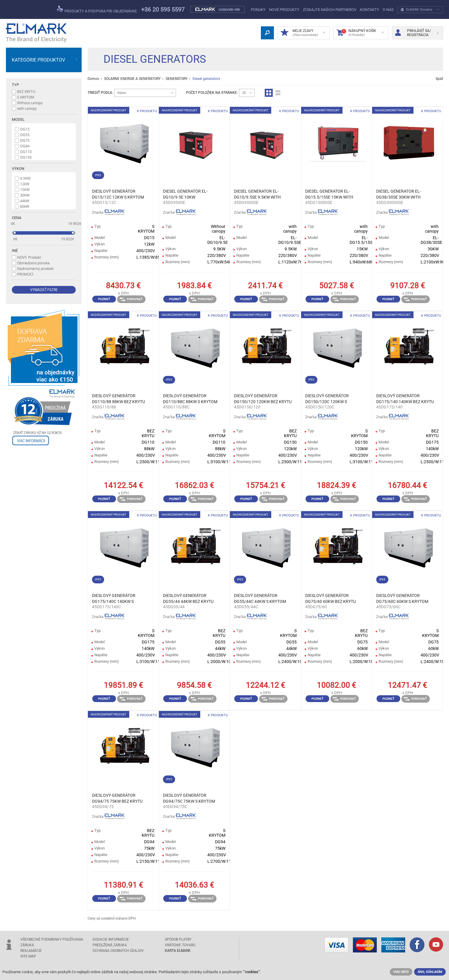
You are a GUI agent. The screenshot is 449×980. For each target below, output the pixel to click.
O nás (388, 10)
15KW (25, 189)
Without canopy (30, 103)
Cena (17, 218)
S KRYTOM (26, 97)
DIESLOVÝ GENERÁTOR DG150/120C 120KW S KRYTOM (327, 399)
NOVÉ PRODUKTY (284, 10)
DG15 (25, 129)
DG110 (26, 152)
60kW (25, 206)
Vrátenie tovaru (180, 945)
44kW (25, 201)
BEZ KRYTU (26, 91)
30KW (25, 195)
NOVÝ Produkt (29, 257)
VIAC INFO (401, 972)
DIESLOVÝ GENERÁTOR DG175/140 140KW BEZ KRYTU (405, 399)
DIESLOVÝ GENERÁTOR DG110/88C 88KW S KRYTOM (190, 399)
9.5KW (25, 178)
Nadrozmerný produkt (35, 268)
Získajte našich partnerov (330, 10)
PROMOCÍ (25, 274)
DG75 (25, 140)
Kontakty (370, 10)
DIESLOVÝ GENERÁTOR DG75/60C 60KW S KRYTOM (402, 598)
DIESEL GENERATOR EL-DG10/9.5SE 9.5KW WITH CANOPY (257, 194)
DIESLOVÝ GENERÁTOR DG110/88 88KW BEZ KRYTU (118, 399)
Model (18, 119)
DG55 (25, 135)
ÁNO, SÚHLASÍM (430, 972)
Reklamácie (31, 951)
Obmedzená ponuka (33, 263)
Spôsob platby (178, 939)
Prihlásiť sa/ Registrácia (417, 33)
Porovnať (131, 299)
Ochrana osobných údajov (118, 951)
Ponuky (258, 10)
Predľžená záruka (110, 945)
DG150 (26, 157)
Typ (15, 85)
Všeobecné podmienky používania (52, 939)
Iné (15, 251)
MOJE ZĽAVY (303, 33)
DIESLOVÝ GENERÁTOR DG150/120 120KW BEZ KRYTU (263, 399)
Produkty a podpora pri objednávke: (97, 9)
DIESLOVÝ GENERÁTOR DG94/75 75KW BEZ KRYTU (117, 798)
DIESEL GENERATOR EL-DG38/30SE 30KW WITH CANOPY (399, 194)
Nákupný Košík (360, 33)
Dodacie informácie (111, 939)
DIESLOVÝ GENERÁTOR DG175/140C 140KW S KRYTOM (114, 599)
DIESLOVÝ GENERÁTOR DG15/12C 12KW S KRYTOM (118, 194)
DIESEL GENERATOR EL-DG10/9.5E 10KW (185, 194)
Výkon (18, 169)
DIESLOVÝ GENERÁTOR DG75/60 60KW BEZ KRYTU (331, 598)
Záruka (27, 945)
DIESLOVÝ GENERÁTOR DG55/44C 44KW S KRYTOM (260, 598)
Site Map (28, 956)
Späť (439, 79)
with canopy (27, 108)
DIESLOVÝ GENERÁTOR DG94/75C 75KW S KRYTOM (189, 798)
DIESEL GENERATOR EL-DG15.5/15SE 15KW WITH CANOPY (329, 194)
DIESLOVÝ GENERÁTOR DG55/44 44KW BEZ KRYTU (188, 598)
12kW (25, 184)
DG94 (25, 146)
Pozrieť (104, 299)
